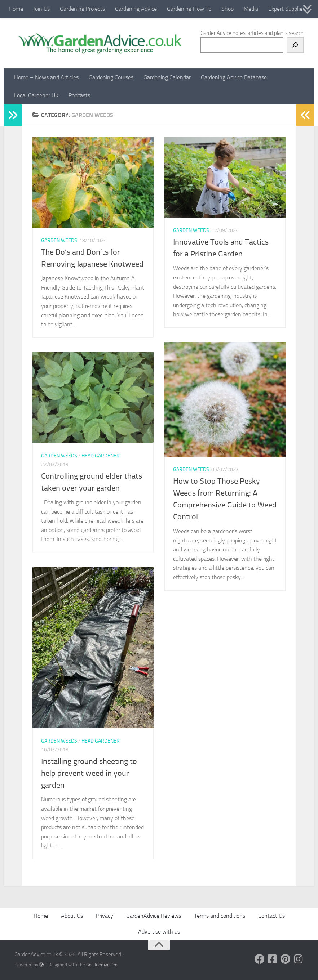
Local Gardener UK (36, 95)
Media (251, 9)
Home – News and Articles (46, 77)
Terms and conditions (220, 916)
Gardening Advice (136, 9)
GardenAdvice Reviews (154, 916)
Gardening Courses (111, 77)
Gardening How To (189, 9)
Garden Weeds (59, 240)
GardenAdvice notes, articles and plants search (252, 33)
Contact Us (271, 916)
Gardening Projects (82, 9)
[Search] (295, 45)
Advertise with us (159, 932)
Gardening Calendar (167, 77)
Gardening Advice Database (234, 77)
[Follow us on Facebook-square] (273, 959)
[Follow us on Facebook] (260, 959)
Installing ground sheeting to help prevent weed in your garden (89, 773)
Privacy (105, 916)
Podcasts (79, 95)
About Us (72, 916)
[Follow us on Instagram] (299, 959)
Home (16, 9)
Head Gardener (101, 456)
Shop (228, 9)
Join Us (41, 9)
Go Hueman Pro (102, 965)
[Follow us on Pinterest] (286, 959)
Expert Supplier (286, 9)
